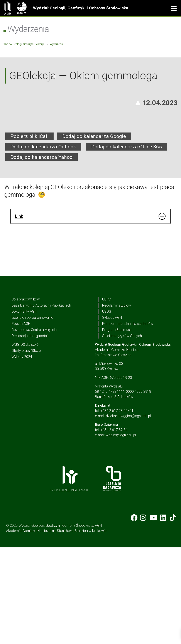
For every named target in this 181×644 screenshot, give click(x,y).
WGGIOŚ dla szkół (25, 441)
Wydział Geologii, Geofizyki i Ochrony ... (25, 44)
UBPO (107, 396)
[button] (174, 9)
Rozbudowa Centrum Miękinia (34, 426)
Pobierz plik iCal (29, 233)
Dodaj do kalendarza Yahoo (41, 254)
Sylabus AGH (112, 414)
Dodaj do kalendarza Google (94, 233)
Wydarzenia (56, 44)
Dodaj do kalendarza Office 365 (127, 243)
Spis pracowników (26, 396)
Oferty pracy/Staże (26, 447)
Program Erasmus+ (117, 426)
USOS (107, 408)
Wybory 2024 (22, 453)
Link (19, 313)
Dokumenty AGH (24, 408)
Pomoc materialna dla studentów (128, 420)
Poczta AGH (21, 420)
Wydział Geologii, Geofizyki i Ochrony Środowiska (81, 8)
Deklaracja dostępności (30, 432)
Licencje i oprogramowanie (32, 414)
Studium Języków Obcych (122, 432)
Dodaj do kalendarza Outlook (43, 243)
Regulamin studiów (117, 402)
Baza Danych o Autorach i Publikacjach (41, 402)
